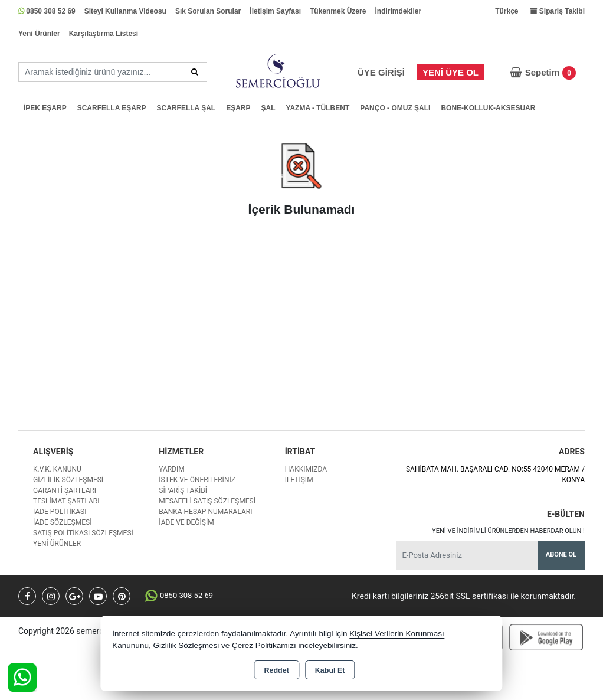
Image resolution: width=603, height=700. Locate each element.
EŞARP (238, 108)
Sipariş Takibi (183, 490)
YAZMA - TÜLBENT (318, 108)
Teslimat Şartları (66, 501)
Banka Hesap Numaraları (205, 512)
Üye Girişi (381, 72)
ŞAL (268, 108)
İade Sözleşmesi (62, 522)
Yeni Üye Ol (450, 72)
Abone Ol (561, 555)
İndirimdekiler (398, 11)
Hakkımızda (306, 469)
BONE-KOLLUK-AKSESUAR (488, 108)
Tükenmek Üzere (338, 11)
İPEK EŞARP (45, 108)
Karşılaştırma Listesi (104, 34)
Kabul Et (330, 670)
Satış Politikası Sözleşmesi (83, 533)
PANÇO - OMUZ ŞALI (395, 108)
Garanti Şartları (65, 490)
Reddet (276, 670)
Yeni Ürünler (39, 34)
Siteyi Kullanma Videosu (125, 11)
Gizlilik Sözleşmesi (68, 480)
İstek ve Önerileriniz (197, 480)
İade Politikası (60, 512)
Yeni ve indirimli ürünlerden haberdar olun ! (508, 531)
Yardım (172, 469)
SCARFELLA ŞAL (186, 108)
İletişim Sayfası (275, 11)
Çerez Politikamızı (264, 645)
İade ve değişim (186, 522)
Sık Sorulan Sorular (208, 11)
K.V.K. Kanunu (57, 469)
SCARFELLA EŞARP (112, 108)
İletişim (299, 480)
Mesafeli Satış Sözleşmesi (207, 501)
